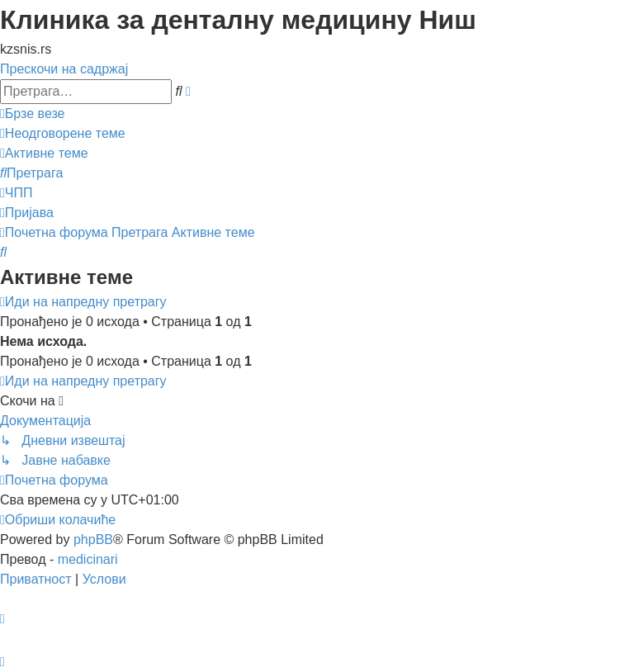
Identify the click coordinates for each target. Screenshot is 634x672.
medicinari (88, 559)
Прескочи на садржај (64, 69)
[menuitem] (63, 133)
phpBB (93, 539)
